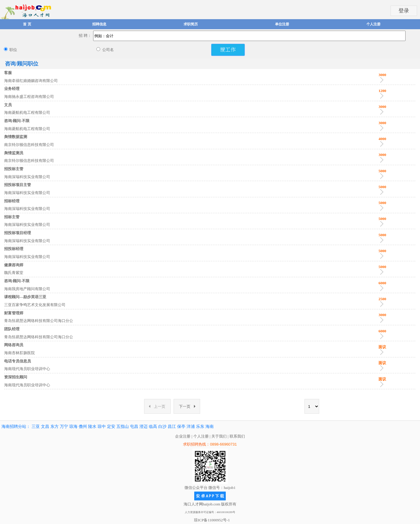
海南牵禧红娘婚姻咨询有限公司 (31, 81)
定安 (111, 427)
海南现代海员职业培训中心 (27, 369)
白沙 (162, 427)
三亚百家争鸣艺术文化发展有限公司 (35, 305)
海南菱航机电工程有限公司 (27, 112)
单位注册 (282, 24)
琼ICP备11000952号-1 (212, 520)
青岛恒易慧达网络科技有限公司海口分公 (39, 321)
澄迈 (144, 427)
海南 (210, 427)
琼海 (73, 427)
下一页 (187, 406)
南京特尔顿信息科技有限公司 (29, 145)
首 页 (27, 24)
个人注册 (373, 24)
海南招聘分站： (16, 427)
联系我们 (237, 436)
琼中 (102, 427)
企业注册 (183, 436)
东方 (55, 427)
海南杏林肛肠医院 (19, 353)
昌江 (172, 427)
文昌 (45, 427)
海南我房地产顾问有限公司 (27, 289)
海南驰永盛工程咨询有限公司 (29, 97)
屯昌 (134, 427)
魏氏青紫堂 (14, 273)
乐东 (200, 427)
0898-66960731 (223, 444)
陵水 (92, 427)
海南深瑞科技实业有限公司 (27, 177)
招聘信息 (99, 24)
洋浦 (191, 427)
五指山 (123, 427)
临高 (153, 427)
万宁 (64, 427)
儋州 (83, 427)
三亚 (36, 427)
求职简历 (191, 24)
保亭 (181, 427)
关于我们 (219, 436)
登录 (404, 11)
